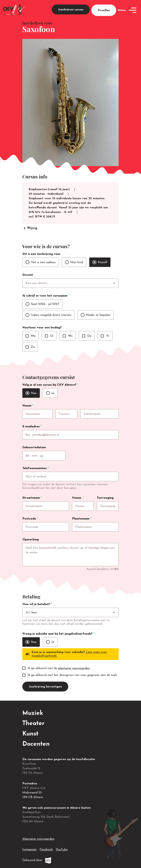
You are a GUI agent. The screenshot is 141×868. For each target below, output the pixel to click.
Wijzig (30, 228)
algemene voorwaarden (74, 668)
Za (30, 347)
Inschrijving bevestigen (45, 687)
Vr (105, 336)
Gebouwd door (45, 860)
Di (49, 336)
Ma (31, 336)
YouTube (62, 849)
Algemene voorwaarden (38, 839)
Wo (68, 336)
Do (87, 336)
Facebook (46, 849)
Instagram (29, 849)
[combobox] (78, 283)
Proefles (104, 10)
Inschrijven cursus (71, 10)
